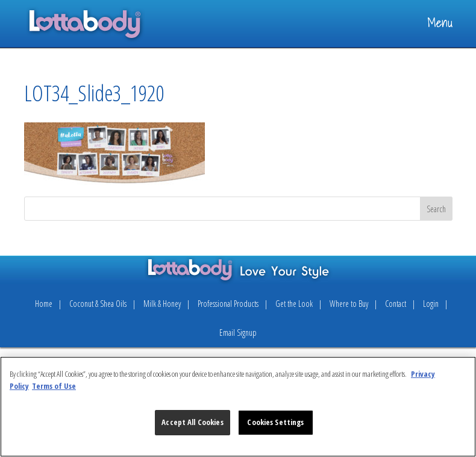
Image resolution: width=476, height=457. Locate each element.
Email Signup (238, 333)
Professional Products (228, 304)
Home (44, 304)
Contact (396, 304)
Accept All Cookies (192, 422)
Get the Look (294, 304)
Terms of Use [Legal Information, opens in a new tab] (54, 386)
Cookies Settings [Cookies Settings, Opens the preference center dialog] (275, 422)
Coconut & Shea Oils (98, 304)
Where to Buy (349, 304)
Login (431, 304)
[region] (238, 407)
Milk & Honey (162, 304)
